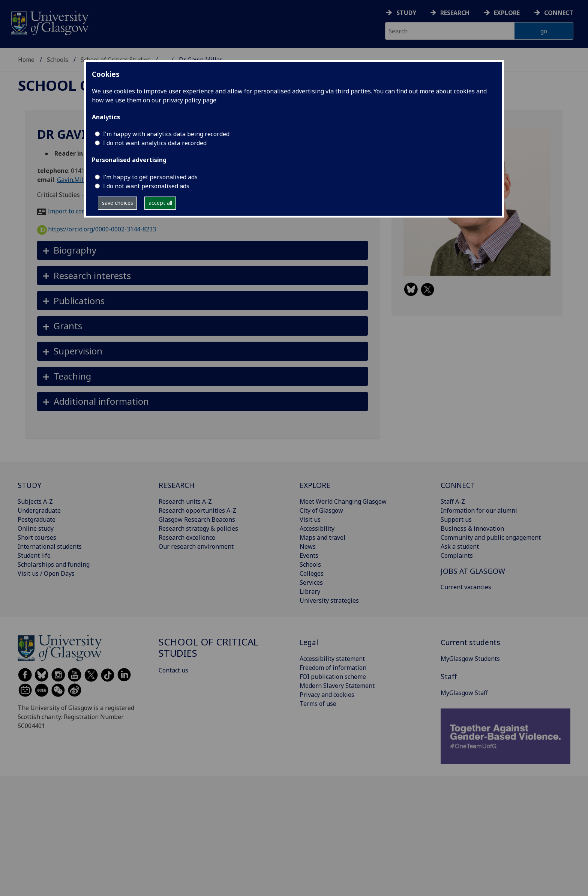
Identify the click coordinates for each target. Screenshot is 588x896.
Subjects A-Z (35, 501)
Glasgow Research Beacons (197, 519)
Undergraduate (39, 510)
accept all (160, 203)
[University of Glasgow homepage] (49, 22)
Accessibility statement (332, 659)
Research (455, 13)
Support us (456, 519)
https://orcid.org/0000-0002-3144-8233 (97, 229)
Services (311, 582)
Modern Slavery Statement (337, 686)
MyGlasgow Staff (464, 693)
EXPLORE (315, 485)
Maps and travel (322, 537)
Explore (507, 13)
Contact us (173, 670)
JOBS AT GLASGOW (473, 571)
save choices (118, 203)
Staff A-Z (453, 501)
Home (26, 60)
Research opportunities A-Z (197, 510)
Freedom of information (333, 668)
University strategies (329, 600)
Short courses (37, 537)
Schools (58, 60)
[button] (203, 250)
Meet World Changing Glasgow (343, 501)
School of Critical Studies (208, 648)
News (308, 546)
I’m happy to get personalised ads (150, 177)
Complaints (457, 555)
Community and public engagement (491, 537)
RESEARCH (177, 485)
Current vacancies (466, 587)
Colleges (312, 573)
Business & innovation (472, 528)
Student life (34, 555)
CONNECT (458, 485)
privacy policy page (190, 100)
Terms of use (318, 704)
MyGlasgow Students (470, 659)
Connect (559, 13)
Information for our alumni (479, 510)
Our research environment (196, 546)
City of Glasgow (321, 510)
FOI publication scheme (333, 677)
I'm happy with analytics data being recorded (166, 134)
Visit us (310, 519)
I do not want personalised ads (146, 186)
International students (50, 546)
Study (406, 13)
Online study (36, 528)
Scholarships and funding (54, 564)
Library (310, 591)
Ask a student (460, 546)
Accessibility (317, 528)
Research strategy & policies (198, 528)
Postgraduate (37, 519)
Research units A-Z (185, 501)
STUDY (29, 485)
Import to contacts (73, 211)
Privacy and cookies (327, 695)
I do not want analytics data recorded (155, 143)
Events (309, 555)
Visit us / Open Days (46, 573)
